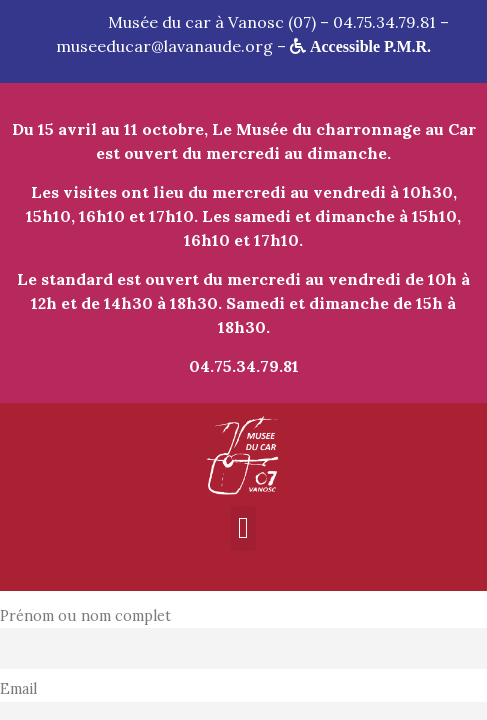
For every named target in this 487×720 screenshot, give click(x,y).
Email (18, 689)
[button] (244, 528)
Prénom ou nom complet (85, 616)
